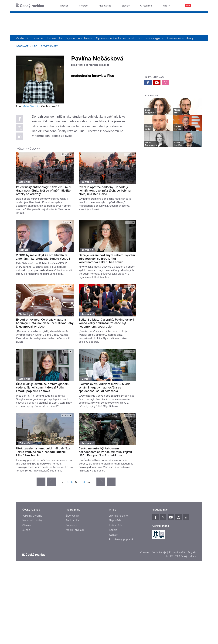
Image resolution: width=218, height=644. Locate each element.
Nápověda (115, 520)
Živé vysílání (73, 516)
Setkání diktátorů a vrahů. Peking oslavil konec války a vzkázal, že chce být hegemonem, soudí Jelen (106, 323)
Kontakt (114, 535)
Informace (22, 46)
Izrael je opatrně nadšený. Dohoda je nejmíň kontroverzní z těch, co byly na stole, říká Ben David (105, 191)
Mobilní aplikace (75, 530)
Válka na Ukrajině (32, 516)
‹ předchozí (51, 482)
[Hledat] (198, 6)
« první (41, 482)
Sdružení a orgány (150, 38)
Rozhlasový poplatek (121, 539)
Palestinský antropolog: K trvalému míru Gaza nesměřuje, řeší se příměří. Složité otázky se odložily (44, 191)
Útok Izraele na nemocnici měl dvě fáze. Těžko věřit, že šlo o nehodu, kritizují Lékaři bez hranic (44, 452)
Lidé (35, 46)
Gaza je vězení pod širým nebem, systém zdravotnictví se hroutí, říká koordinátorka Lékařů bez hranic (107, 259)
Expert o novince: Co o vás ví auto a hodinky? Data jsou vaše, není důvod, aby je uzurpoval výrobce (45, 323)
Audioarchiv (73, 520)
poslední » (111, 482)
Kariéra (113, 530)
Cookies (145, 552)
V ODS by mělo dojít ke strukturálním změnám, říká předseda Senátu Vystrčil (43, 257)
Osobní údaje (159, 552)
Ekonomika (55, 38)
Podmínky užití (177, 552)
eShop (26, 530)
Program (83, 6)
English (192, 552)
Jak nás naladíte (118, 516)
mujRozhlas (105, 6)
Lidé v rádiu (116, 525)
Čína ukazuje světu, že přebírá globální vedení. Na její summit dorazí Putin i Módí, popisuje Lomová (43, 387)
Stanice (126, 6)
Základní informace (30, 38)
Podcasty (71, 525)
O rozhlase (146, 6)
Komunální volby (32, 520)
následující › (101, 482)
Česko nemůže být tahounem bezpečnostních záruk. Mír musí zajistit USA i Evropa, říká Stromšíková (105, 452)
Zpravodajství (49, 46)
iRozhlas (64, 6)
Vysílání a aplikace (79, 38)
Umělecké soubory (180, 38)
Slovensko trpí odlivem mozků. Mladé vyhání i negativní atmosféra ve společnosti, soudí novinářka (105, 387)
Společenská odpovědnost (115, 38)
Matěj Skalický (31, 106)
